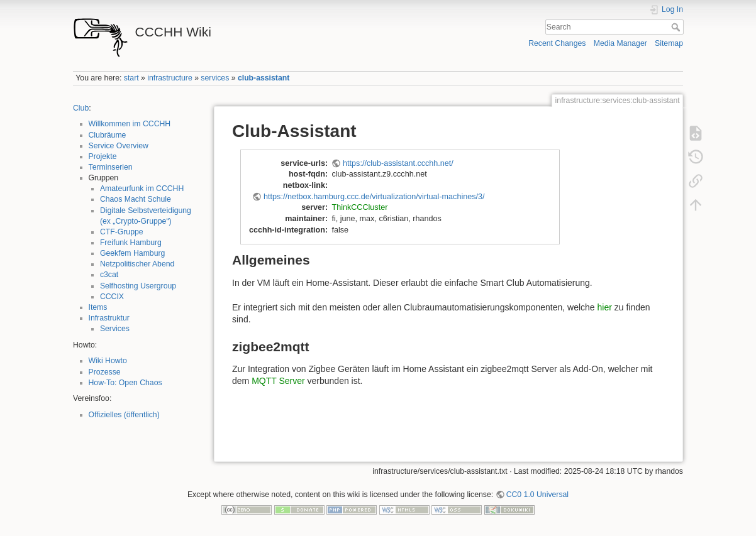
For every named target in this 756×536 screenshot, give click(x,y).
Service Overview (119, 146)
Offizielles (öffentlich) (124, 415)
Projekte (103, 156)
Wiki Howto (108, 361)
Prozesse (105, 372)
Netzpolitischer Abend (137, 264)
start (131, 78)
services (215, 78)
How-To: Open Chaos (125, 383)
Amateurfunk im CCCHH (142, 189)
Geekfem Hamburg (133, 253)
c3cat (109, 275)
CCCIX (112, 297)
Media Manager (620, 43)
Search (677, 27)
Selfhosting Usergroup (138, 286)
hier (605, 307)
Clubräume (108, 135)
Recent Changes (557, 43)
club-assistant (264, 78)
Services (115, 329)
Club (81, 108)
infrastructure (170, 78)
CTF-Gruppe (122, 232)
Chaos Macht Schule (136, 199)
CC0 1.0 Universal (537, 495)
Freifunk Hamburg (131, 243)
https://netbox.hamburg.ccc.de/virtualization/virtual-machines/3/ (374, 197)
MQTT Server (278, 381)
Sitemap (669, 43)
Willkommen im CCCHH (130, 124)
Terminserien (111, 167)
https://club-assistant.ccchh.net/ (398, 163)
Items (98, 307)
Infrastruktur (109, 318)
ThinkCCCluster (359, 207)
